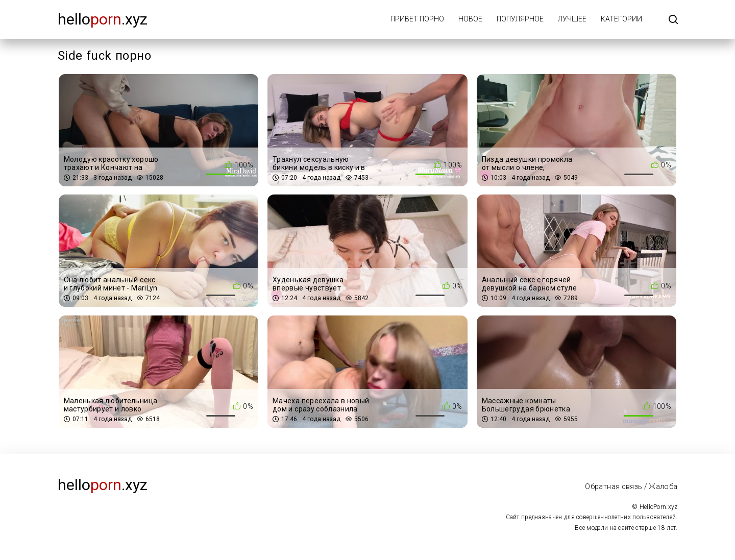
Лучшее (572, 19)
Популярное (520, 19)
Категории (621, 19)
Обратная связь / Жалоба (631, 486)
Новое (470, 19)
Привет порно (417, 19)
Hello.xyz (103, 19)
